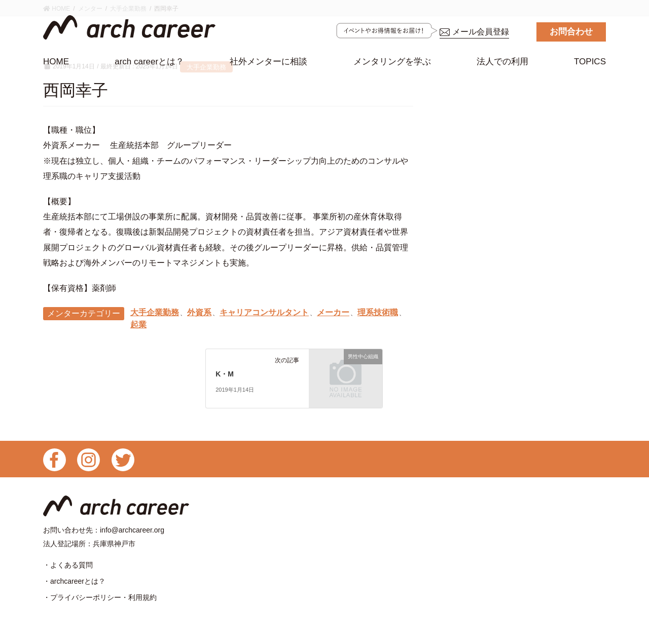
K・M (225, 375)
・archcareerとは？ (74, 584)
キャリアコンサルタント (264, 313)
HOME (56, 62)
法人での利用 (502, 62)
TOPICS (590, 62)
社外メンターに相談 (268, 65)
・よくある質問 (68, 567)
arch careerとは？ (149, 62)
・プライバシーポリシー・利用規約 (100, 601)
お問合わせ (571, 32)
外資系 (199, 313)
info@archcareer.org (132, 531)
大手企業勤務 (155, 313)
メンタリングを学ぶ (392, 62)
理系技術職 (378, 313)
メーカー (333, 313)
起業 (138, 326)
